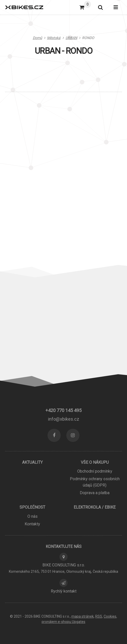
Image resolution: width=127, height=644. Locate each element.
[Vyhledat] (100, 7)
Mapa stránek (83, 616)
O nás (33, 516)
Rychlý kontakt (64, 591)
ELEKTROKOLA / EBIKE (95, 507)
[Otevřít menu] (116, 7)
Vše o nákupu (95, 462)
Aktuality (32, 462)
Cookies (110, 616)
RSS (99, 616)
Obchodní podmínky (95, 471)
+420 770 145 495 (63, 410)
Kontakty (32, 524)
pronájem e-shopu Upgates (63, 622)
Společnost (32, 507)
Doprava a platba (95, 493)
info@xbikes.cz (64, 419)
